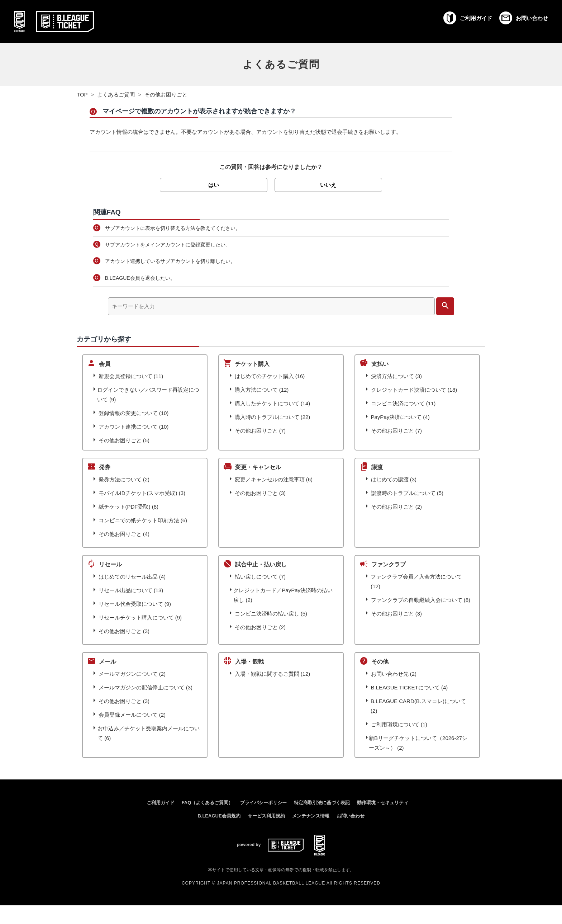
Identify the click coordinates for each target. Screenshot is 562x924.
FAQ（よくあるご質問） (208, 803)
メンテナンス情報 (311, 816)
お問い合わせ (351, 816)
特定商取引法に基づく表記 (322, 803)
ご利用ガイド (161, 803)
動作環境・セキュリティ (383, 803)
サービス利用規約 (266, 816)
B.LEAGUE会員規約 (219, 816)
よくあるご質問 (281, 64)
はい (214, 185)
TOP (82, 95)
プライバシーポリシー (263, 803)
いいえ (328, 185)
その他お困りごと (166, 95)
